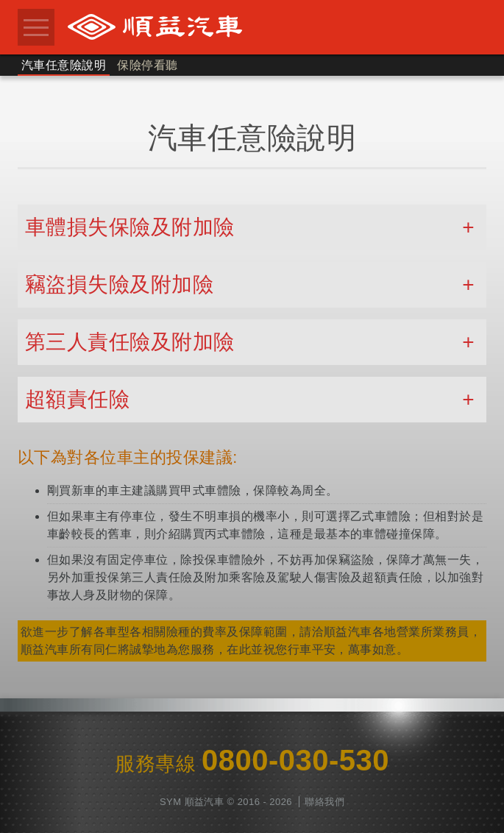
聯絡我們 (324, 802)
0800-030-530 (295, 760)
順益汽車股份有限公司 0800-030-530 (273, 26)
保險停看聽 (147, 65)
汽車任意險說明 (64, 65)
